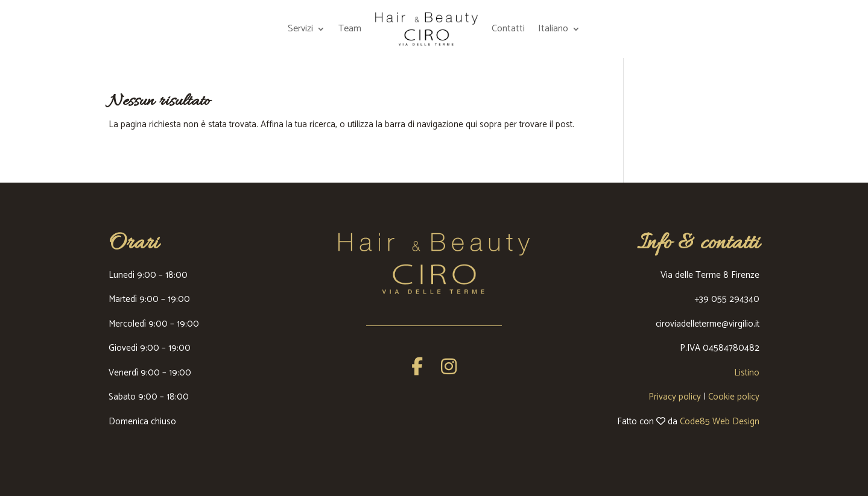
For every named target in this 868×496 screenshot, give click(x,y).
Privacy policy (675, 397)
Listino (747, 373)
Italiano (553, 29)
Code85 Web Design (720, 422)
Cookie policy (734, 397)
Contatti (508, 29)
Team (350, 29)
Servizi (300, 29)
